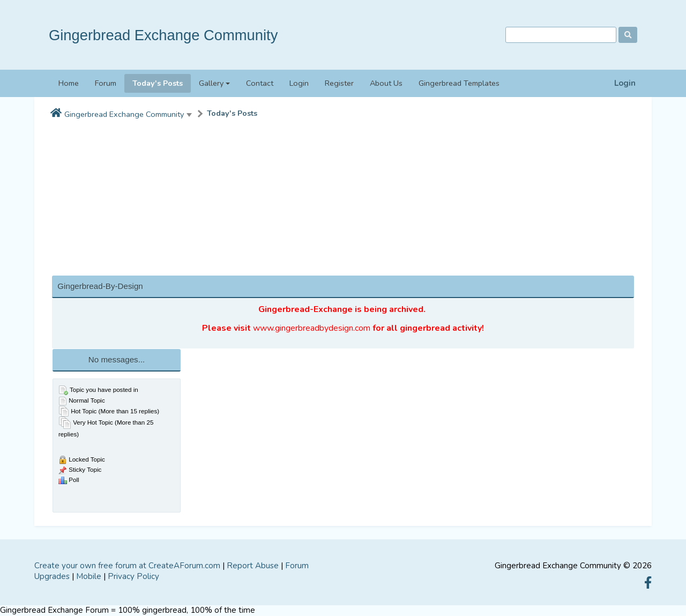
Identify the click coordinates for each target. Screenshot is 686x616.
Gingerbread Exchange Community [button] (124, 114)
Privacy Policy (133, 576)
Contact (260, 83)
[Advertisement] (343, 200)
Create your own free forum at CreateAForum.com (127, 566)
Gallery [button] (211, 83)
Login (625, 83)
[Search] (561, 35)
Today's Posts (158, 83)
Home (69, 83)
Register (339, 83)
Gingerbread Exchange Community (163, 35)
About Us (386, 83)
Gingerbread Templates (459, 83)
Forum (106, 83)
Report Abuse (253, 566)
